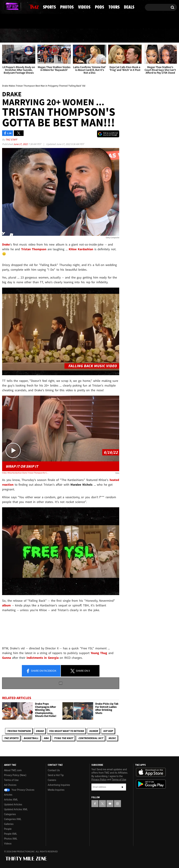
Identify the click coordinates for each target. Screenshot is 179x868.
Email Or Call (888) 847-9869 (42, 22)
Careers (52, 780)
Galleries (9, 824)
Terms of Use (11, 780)
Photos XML (11, 839)
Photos (64, 36)
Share (41, 671)
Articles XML (11, 800)
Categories (10, 814)
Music (112, 738)
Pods (116, 36)
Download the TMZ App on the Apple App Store (151, 772)
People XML (11, 834)
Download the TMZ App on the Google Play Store (151, 784)
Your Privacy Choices (19, 790)
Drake (40, 731)
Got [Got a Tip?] (13, 21)
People (8, 829)
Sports (36, 36)
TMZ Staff (11, 140)
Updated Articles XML (16, 809)
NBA (46, 738)
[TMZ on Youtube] (16, 6)
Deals (164, 36)
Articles (8, 795)
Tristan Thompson (19, 731)
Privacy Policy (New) (15, 775)
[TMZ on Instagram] (23, 6)
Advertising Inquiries (59, 785)
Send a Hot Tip (56, 775)
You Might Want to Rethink (66, 731)
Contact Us (54, 770)
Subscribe (123, 787)
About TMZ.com (13, 770)
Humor (94, 731)
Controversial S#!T (91, 738)
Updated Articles (13, 804)
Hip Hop (108, 731)
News (11, 36)
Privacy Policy (99, 780)
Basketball (31, 738)
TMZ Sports (11, 738)
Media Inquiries (56, 790)
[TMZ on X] (10, 7)
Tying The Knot (63, 738)
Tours (139, 36)
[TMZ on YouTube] (110, 804)
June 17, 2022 (21, 144)
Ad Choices (10, 785)
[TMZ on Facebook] (5, 7)
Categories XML (13, 819)
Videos (92, 36)
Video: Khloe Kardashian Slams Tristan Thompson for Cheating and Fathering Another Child (26, 473)
